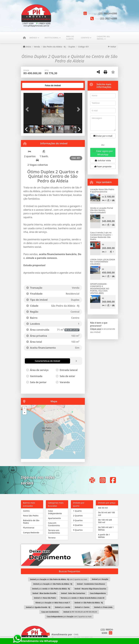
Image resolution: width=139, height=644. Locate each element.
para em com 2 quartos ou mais (59, 579)
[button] (28, 109)
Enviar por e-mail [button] (103, 136)
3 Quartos (78, 520)
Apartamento (55, 518)
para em (53, 584)
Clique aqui (96, 329)
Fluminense (29, 528)
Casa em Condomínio (54, 524)
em (45, 598)
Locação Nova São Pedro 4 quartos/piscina (102, 190)
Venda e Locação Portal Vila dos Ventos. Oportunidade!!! (102, 210)
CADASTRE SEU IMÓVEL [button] (104, 38)
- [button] (25, 413)
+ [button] (25, 408)
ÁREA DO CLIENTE (70, 38)
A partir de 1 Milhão (104, 536)
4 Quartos (78, 525)
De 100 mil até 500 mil (105, 521)
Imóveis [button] (33, 38)
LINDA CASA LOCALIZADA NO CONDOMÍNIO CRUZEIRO (103, 262)
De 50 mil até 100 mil (106, 514)
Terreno (52, 538)
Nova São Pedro (31, 516)
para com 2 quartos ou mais (69, 617)
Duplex (72, 47)
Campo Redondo (31, 532)
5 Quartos (78, 530)
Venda (37, 47)
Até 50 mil (103, 508)
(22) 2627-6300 (108, 18)
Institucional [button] (52, 38)
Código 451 (84, 47)
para (100, 579)
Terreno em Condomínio (54, 531)
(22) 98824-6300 (108, 13)
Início (27, 47)
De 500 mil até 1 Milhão (106, 528)
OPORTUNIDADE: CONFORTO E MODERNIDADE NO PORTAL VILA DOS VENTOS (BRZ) (100, 288)
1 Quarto (77, 511)
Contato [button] (85, 38)
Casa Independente (55, 512)
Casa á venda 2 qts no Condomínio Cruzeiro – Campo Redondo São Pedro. (101, 236)
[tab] (32, 85)
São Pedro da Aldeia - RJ (54, 47)
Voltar (112, 47)
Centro (26, 511)
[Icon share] (92, 480)
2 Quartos (78, 516)
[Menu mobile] (24, 38)
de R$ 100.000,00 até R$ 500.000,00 (80, 612)
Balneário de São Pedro (31, 522)
